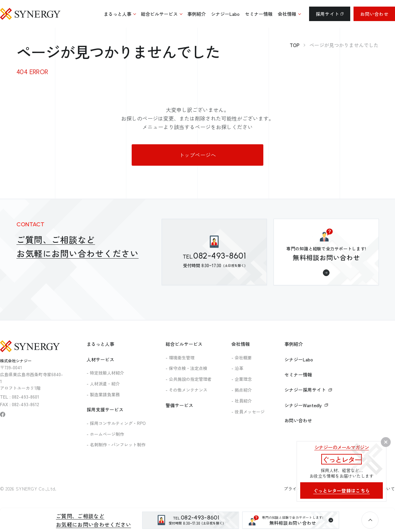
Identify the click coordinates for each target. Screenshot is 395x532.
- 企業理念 (242, 379)
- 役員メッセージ (248, 412)
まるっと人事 (100, 344)
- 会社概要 (242, 358)
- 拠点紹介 (242, 390)
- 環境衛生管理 (180, 358)
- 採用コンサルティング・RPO (116, 423)
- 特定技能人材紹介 (105, 373)
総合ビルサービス (184, 344)
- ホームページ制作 (105, 434)
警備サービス (179, 405)
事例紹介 (294, 344)
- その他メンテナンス (186, 390)
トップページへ (197, 155)
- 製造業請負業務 (103, 394)
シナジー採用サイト (308, 390)
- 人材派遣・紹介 (103, 384)
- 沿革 (237, 368)
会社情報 (241, 344)
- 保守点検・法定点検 (186, 368)
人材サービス (100, 359)
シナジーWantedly (306, 405)
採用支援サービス (105, 409)
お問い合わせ (374, 14)
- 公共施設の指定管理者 (189, 379)
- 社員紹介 (242, 401)
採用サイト (330, 14)
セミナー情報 (298, 375)
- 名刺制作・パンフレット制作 (116, 445)
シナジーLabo (299, 359)
